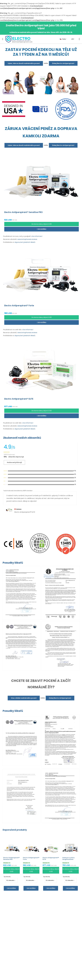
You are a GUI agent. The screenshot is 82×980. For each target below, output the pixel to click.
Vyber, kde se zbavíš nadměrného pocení (24, 63)
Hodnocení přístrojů (14, 462)
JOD (72, 39)
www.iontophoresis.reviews (27, 239)
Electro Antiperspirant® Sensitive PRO (11, 859)
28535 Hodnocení (9, 455)
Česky (63, 39)
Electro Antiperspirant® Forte (31, 859)
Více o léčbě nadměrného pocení (24, 698)
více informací (37, 236)
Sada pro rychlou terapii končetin (68, 859)
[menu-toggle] (3, 39)
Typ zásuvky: (7, 877)
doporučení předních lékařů (25, 242)
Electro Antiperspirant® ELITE (51, 859)
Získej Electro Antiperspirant (63, 63)
